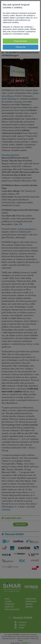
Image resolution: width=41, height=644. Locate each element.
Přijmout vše (20, 47)
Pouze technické (20, 41)
